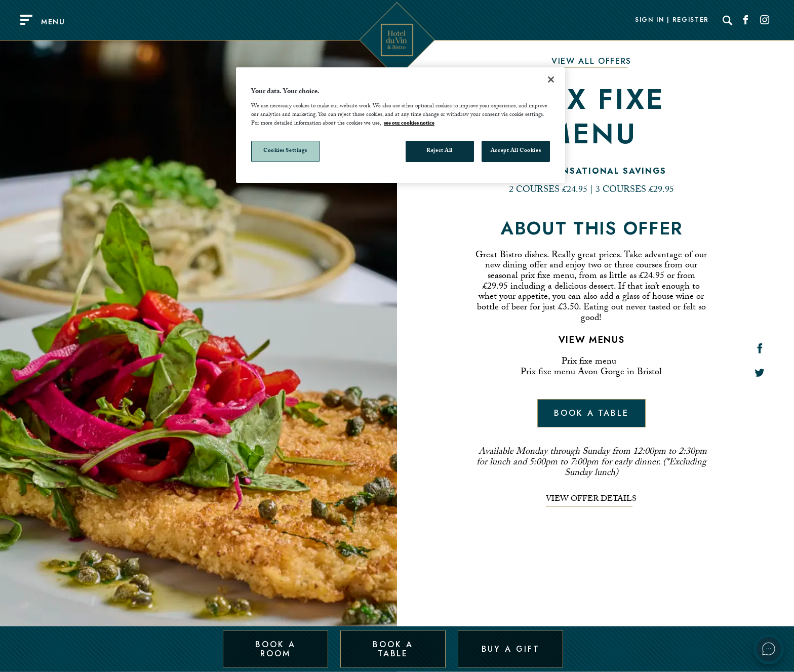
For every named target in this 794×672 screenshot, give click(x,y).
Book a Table (393, 648)
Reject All (440, 151)
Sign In (650, 20)
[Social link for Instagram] (765, 20)
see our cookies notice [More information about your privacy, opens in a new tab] (409, 124)
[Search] (728, 20)
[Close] (551, 80)
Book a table (591, 413)
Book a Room (275, 648)
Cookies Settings (285, 151)
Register (691, 20)
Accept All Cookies (516, 151)
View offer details (591, 500)
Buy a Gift (511, 648)
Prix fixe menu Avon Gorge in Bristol (591, 373)
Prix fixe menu (589, 362)
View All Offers (591, 61)
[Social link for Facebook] (746, 20)
